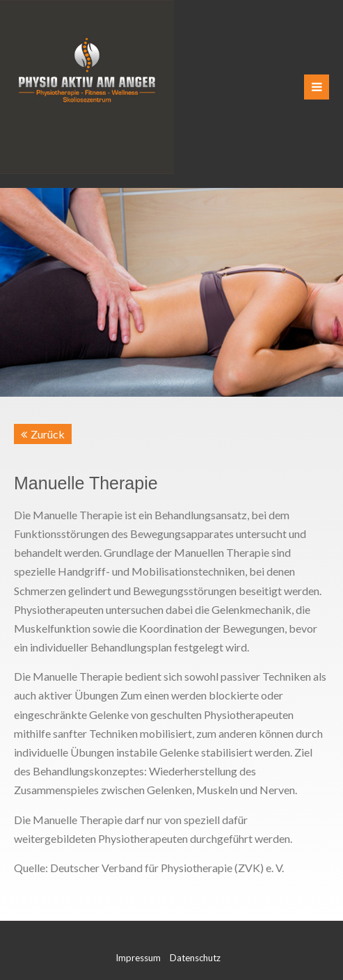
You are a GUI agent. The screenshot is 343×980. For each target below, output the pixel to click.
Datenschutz (195, 958)
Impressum (138, 958)
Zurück (48, 434)
